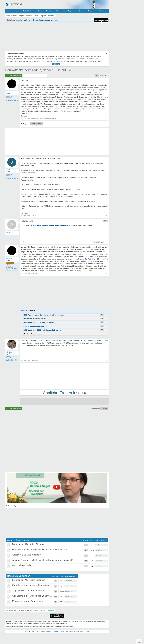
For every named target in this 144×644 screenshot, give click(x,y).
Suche (40, 11)
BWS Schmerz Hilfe (22, 565)
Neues (17, 11)
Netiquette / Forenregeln (76, 631)
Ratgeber (49, 11)
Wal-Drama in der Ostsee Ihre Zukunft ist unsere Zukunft (40, 549)
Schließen (56, 64)
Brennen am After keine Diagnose (29, 544)
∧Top (139, 642)
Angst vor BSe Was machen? (27, 555)
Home (9, 11)
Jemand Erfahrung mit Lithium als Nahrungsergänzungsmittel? (43, 560)
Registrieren (92, 11)
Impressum (40, 631)
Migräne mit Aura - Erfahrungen (28, 601)
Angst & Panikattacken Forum (28, 610)
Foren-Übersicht (11, 610)
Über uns (33, 631)
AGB (67, 631)
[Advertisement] (65, 376)
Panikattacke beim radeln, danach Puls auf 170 (39, 70)
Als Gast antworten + (14, 75)
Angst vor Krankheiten (47, 610)
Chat (58, 11)
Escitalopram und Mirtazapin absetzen (31, 585)
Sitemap (87, 631)
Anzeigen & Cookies (58, 631)
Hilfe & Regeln (68, 11)
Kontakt (27, 631)
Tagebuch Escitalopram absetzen (28, 591)
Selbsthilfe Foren (29, 11)
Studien (79, 11)
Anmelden (103, 11)
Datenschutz (48, 631)
